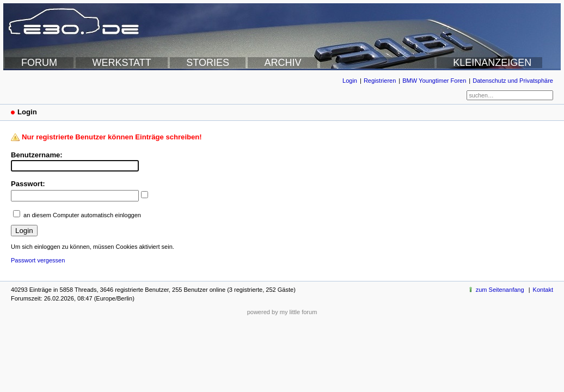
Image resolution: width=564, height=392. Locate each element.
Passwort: (28, 184)
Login (350, 81)
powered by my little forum (282, 312)
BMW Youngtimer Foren (434, 81)
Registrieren (380, 81)
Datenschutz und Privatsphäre (513, 81)
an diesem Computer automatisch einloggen (82, 215)
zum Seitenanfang (500, 290)
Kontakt (543, 290)
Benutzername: (37, 155)
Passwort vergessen (38, 260)
